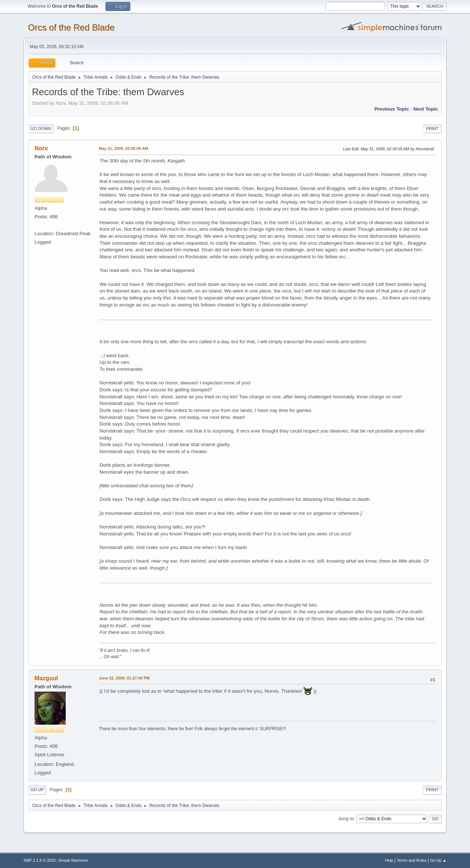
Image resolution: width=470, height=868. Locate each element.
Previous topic (392, 109)
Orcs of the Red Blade (71, 27)
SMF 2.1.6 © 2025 (40, 860)
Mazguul (46, 678)
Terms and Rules (412, 860)
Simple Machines (73, 860)
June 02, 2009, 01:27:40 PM (124, 678)
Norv (41, 148)
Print (432, 129)
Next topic (426, 109)
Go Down (41, 129)
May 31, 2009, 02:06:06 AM (123, 148)
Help (389, 860)
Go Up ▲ (438, 860)
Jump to (346, 818)
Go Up (37, 790)
